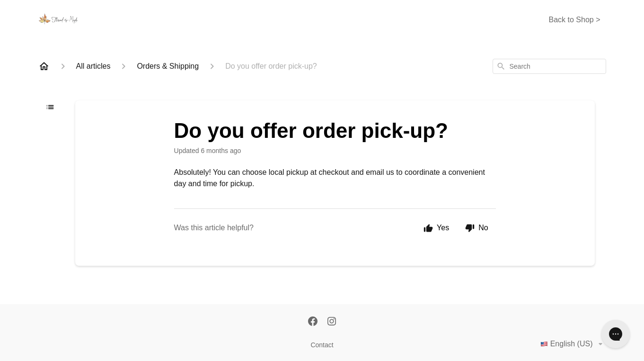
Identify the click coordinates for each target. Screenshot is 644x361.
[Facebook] (313, 322)
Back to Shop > (575, 20)
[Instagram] (332, 322)
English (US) (573, 344)
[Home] (44, 66)
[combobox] (549, 66)
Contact (322, 345)
